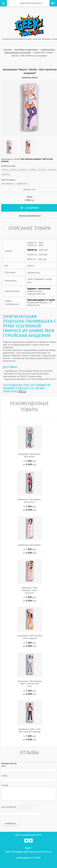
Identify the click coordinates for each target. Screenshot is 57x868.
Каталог (8, 50)
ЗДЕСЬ (22, 391)
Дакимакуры (33, 272)
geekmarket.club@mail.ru (32, 3)
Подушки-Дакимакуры (26, 50)
